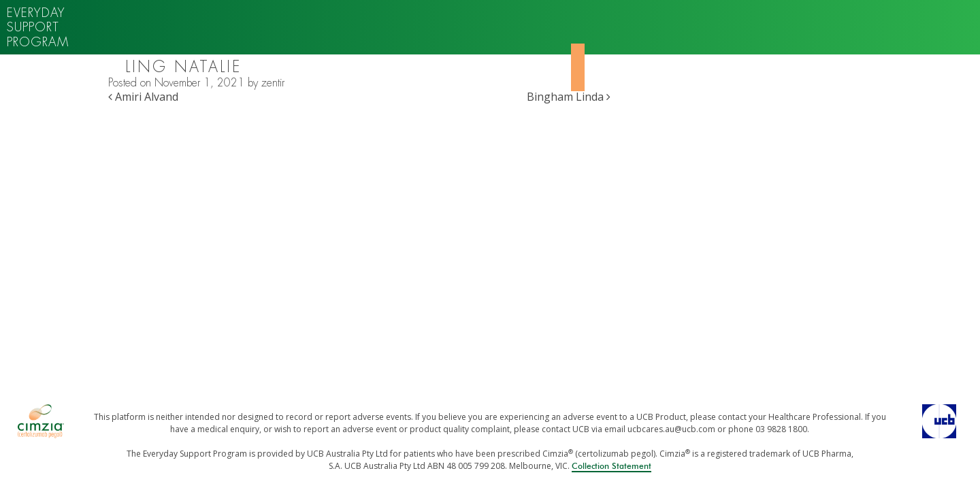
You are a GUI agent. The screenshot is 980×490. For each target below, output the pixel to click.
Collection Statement (611, 466)
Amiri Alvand (143, 97)
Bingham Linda (569, 97)
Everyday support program (38, 27)
